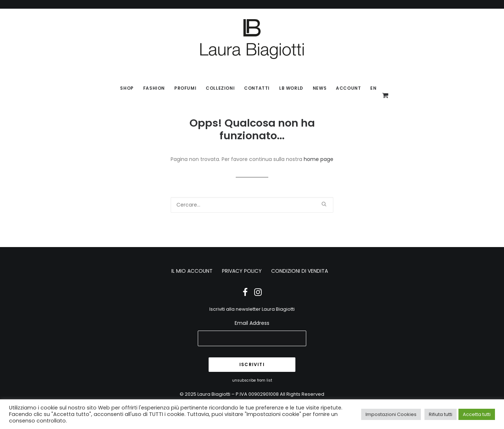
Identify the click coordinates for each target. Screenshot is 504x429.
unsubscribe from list (252, 380)
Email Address (252, 323)
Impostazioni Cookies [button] (391, 414)
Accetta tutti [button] (477, 414)
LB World (291, 88)
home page (319, 159)
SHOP (127, 88)
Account (348, 88)
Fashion (154, 88)
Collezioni (220, 88)
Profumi (185, 88)
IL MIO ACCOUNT (192, 271)
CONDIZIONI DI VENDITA (300, 271)
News (320, 88)
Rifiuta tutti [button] (441, 414)
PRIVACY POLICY (242, 271)
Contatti (257, 88)
